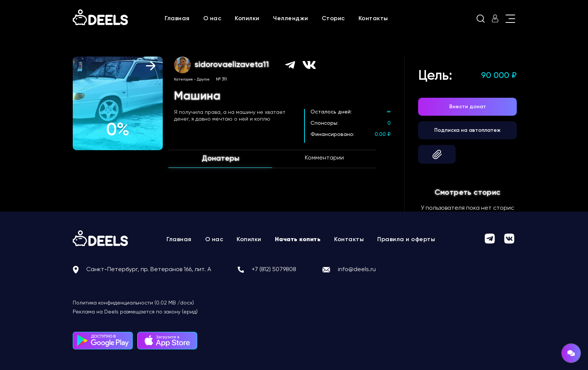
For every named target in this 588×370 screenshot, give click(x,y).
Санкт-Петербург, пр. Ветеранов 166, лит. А (149, 270)
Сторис (333, 19)
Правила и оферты (406, 240)
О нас (212, 19)
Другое (203, 79)
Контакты (373, 19)
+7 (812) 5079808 (274, 270)
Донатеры (220, 159)
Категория (183, 79)
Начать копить (298, 240)
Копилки (247, 19)
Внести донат (468, 107)
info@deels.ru (357, 270)
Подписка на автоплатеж (467, 130)
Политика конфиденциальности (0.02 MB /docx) (133, 303)
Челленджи (291, 19)
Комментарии (324, 158)
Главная (177, 19)
